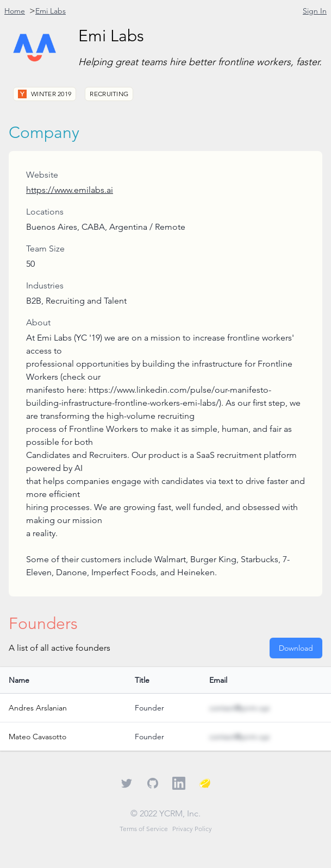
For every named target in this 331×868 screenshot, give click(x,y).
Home (15, 11)
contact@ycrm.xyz (239, 708)
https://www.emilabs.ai (70, 190)
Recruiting (109, 94)
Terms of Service (144, 829)
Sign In (315, 11)
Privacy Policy (192, 829)
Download (296, 648)
